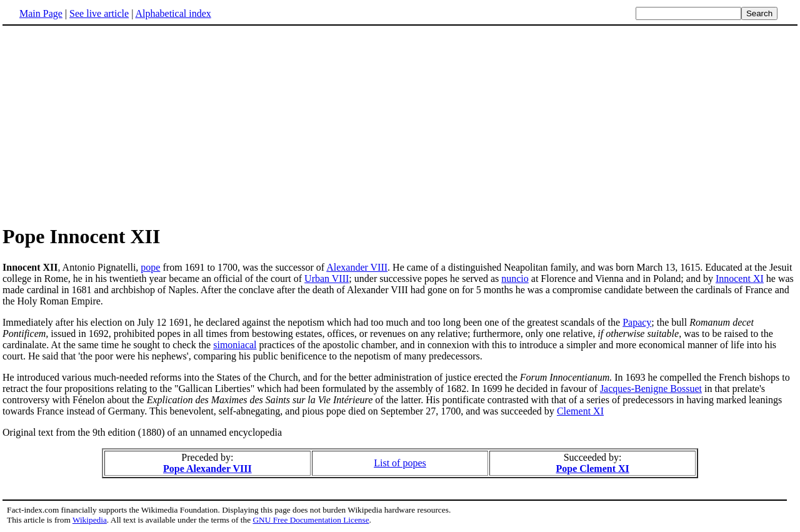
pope (150, 267)
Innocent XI (740, 279)
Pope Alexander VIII (207, 469)
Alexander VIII (357, 267)
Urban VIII (327, 279)
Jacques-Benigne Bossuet (651, 389)
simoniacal (235, 345)
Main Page (41, 13)
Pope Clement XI (592, 469)
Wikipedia (90, 520)
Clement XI (580, 411)
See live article (99, 13)
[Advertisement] (107, 124)
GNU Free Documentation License (311, 520)
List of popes (400, 463)
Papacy (637, 322)
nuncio (515, 279)
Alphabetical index (173, 13)
